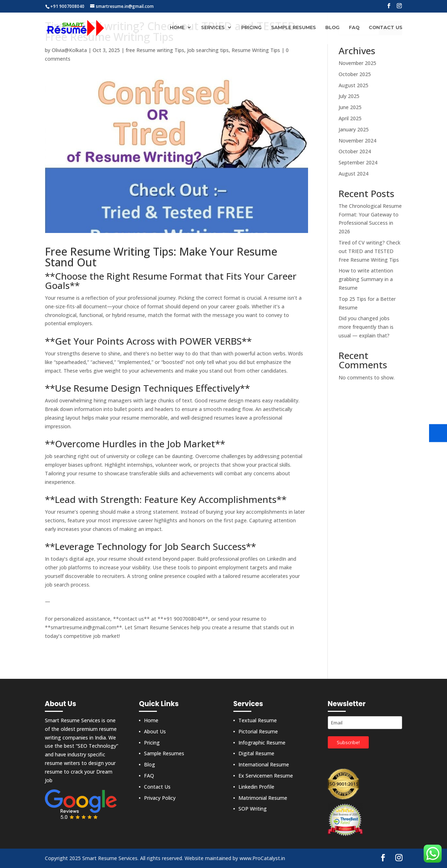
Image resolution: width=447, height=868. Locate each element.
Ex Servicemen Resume (266, 776)
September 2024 (358, 162)
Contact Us (386, 28)
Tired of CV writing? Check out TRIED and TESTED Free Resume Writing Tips (369, 251)
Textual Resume (258, 720)
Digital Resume (256, 753)
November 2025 (357, 63)
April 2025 (350, 118)
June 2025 (350, 107)
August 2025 (353, 85)
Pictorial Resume (258, 731)
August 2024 (353, 174)
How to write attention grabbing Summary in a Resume (366, 279)
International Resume (264, 764)
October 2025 (355, 74)
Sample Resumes (294, 28)
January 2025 (354, 129)
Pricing (252, 28)
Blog (332, 28)
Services (213, 28)
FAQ (354, 28)
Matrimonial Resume (263, 798)
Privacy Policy (160, 798)
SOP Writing (253, 809)
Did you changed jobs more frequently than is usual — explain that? (366, 327)
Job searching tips (208, 50)
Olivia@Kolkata (69, 50)
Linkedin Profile (256, 787)
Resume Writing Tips (256, 50)
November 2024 (357, 141)
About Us (155, 731)
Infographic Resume (262, 743)
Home (177, 28)
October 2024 (355, 151)
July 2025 (349, 96)
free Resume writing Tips (155, 50)
